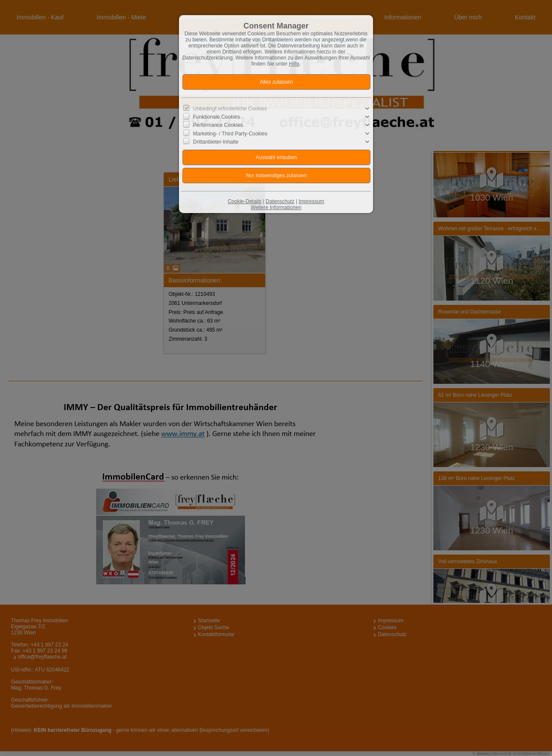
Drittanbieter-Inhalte (216, 142)
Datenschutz (280, 201)
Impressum (311, 201)
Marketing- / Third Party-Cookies (231, 133)
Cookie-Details (245, 201)
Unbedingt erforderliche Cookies (230, 109)
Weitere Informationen (276, 207)
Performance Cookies (218, 125)
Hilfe (294, 64)
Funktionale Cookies (217, 117)
